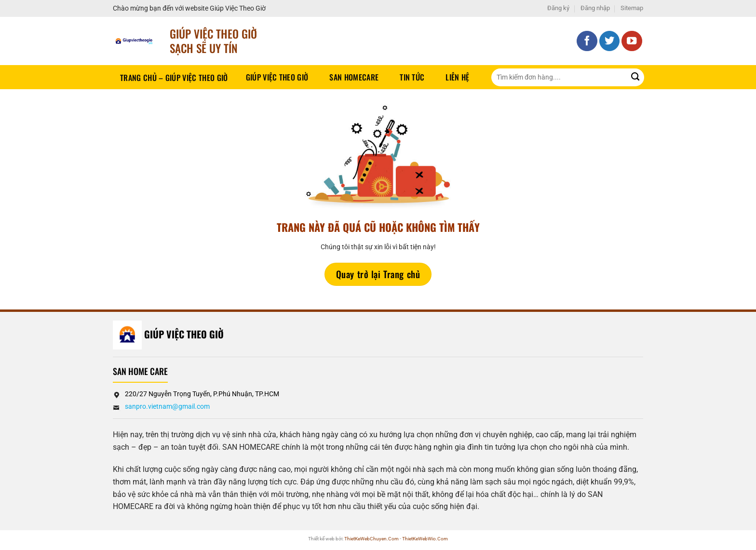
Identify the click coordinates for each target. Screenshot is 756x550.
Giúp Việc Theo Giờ (277, 77)
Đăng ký (558, 8)
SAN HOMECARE (354, 77)
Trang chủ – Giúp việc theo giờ (174, 78)
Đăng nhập (595, 8)
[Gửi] (635, 77)
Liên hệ (457, 77)
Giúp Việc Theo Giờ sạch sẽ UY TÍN (213, 41)
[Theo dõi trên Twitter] (610, 41)
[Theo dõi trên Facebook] (587, 41)
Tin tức (412, 77)
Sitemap (632, 8)
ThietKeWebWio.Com (425, 539)
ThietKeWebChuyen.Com (371, 539)
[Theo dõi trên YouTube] (632, 41)
